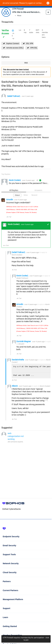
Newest (34, 195)
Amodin (10, 200)
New (48, 12)
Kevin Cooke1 (15, 180)
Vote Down (11, 217)
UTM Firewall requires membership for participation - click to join (26, 639)
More (19, 16)
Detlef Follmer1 (14, 96)
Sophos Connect (13, 43)
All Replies (14, 190)
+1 (48, 224)
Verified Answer (5, 32)
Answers (38, 190)
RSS (26, 63)
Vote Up (7, 217)
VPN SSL (34, 48)
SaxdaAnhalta (18, 360)
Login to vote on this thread (13, 33)
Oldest (17, 195)
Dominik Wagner (24, 341)
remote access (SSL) (15, 48)
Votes (26, 195)
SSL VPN (30, 43)
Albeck (15, 386)
